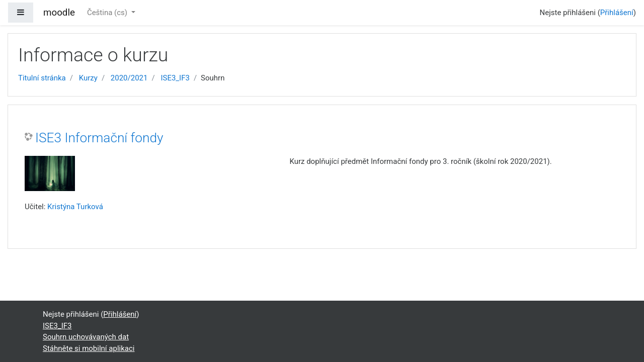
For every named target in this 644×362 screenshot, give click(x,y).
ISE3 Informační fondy (99, 138)
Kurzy (88, 78)
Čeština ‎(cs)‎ (108, 13)
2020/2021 (129, 78)
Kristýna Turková (75, 207)
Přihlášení (617, 13)
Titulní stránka (42, 78)
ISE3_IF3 (175, 78)
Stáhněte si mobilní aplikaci (89, 348)
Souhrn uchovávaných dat (86, 337)
